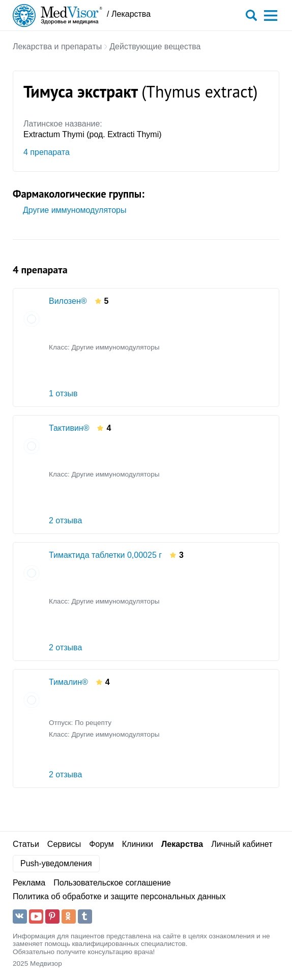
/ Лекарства (129, 14)
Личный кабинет (242, 844)
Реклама (29, 883)
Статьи (26, 844)
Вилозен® (68, 301)
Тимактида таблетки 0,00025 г (105, 555)
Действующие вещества (155, 46)
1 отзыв (63, 393)
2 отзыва (65, 520)
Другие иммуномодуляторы (75, 210)
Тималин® (68, 682)
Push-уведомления (56, 863)
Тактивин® (69, 428)
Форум (101, 844)
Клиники (138, 844)
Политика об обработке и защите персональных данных (119, 896)
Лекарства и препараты (57, 46)
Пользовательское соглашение (112, 883)
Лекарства (182, 844)
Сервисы (64, 844)
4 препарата (47, 152)
